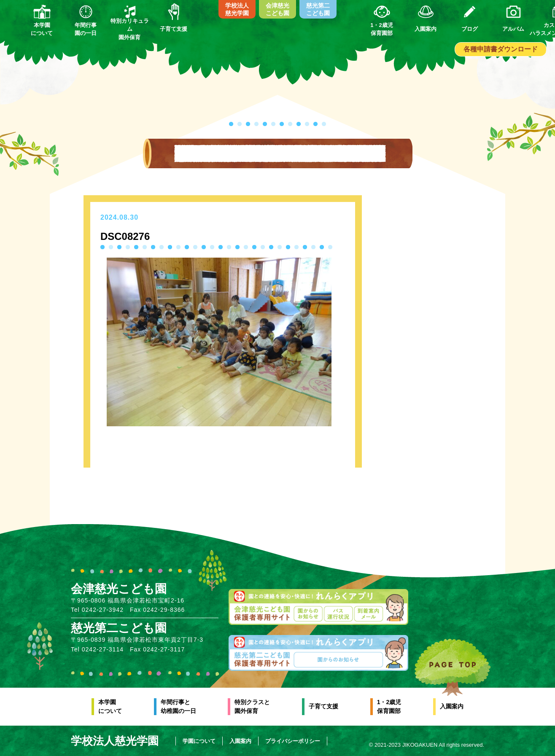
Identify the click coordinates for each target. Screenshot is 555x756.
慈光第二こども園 (318, 9)
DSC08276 (125, 236)
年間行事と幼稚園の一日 (178, 706)
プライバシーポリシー (293, 741)
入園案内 (452, 706)
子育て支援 (323, 706)
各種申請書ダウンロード (501, 49)
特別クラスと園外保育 (252, 706)
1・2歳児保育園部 (389, 706)
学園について (199, 741)
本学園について (110, 706)
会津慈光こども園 (277, 9)
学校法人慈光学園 (237, 9)
